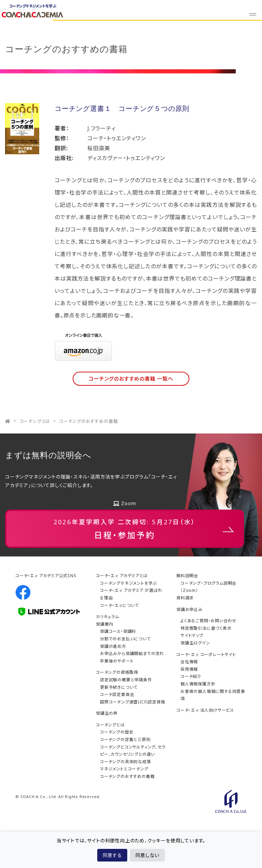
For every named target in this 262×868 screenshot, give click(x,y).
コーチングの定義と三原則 (125, 739)
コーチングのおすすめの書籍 (88, 421)
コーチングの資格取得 (117, 672)
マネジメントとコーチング (124, 769)
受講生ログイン (195, 643)
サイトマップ (192, 635)
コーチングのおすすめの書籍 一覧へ (131, 379)
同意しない (147, 855)
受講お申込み (190, 609)
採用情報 (189, 669)
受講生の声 (107, 713)
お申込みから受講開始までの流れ (132, 653)
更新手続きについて (119, 687)
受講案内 (105, 624)
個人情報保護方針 (198, 684)
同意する (112, 855)
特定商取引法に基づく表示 (206, 628)
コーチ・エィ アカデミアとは (122, 576)
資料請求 (185, 598)
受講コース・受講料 (118, 631)
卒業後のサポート (117, 661)
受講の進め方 (113, 646)
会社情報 (189, 662)
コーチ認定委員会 (117, 694)
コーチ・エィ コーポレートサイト (206, 654)
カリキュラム (107, 617)
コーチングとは (35, 421)
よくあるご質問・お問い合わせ (208, 621)
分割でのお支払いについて (125, 639)
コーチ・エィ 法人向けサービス (205, 710)
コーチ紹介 (191, 676)
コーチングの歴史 (117, 732)
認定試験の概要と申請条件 (126, 680)
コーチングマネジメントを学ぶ (128, 583)
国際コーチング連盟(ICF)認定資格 (133, 702)
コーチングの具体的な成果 (126, 762)
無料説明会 (187, 576)
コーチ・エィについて (119, 605)
